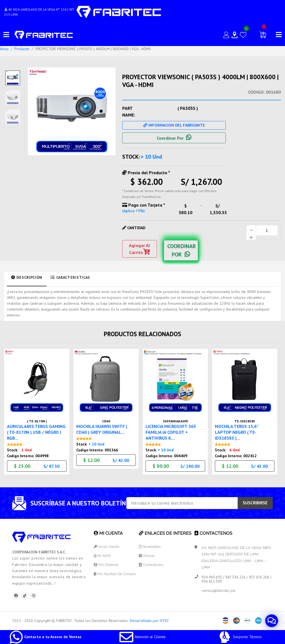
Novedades (152, 546)
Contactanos (153, 564)
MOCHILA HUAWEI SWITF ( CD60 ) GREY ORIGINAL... (104, 428)
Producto (22, 49)
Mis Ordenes (106, 564)
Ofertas (148, 555)
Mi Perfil (102, 555)
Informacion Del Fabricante (174, 125)
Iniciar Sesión (107, 546)
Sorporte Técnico (240, 637)
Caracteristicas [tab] (70, 277)
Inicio (4, 49)
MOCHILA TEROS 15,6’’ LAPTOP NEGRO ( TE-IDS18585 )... (239, 431)
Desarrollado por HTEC (149, 621)
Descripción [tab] (27, 277)
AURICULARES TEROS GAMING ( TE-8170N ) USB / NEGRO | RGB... (36, 431)
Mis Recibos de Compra (115, 573)
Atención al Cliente (142, 637)
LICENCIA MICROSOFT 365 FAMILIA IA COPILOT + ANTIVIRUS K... (173, 431)
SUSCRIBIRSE (255, 502)
